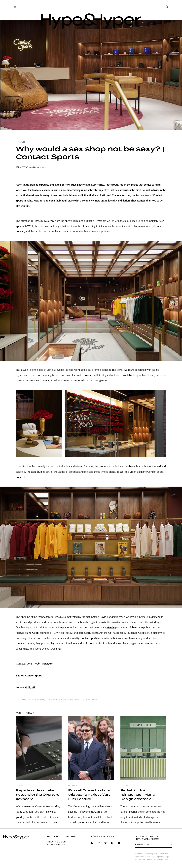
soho (95, 700)
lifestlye (73, 786)
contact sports (35, 700)
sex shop (50, 700)
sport (88, 700)
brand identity (75, 700)
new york (61, 700)
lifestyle (21, 142)
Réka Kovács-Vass (25, 167)
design (20, 786)
